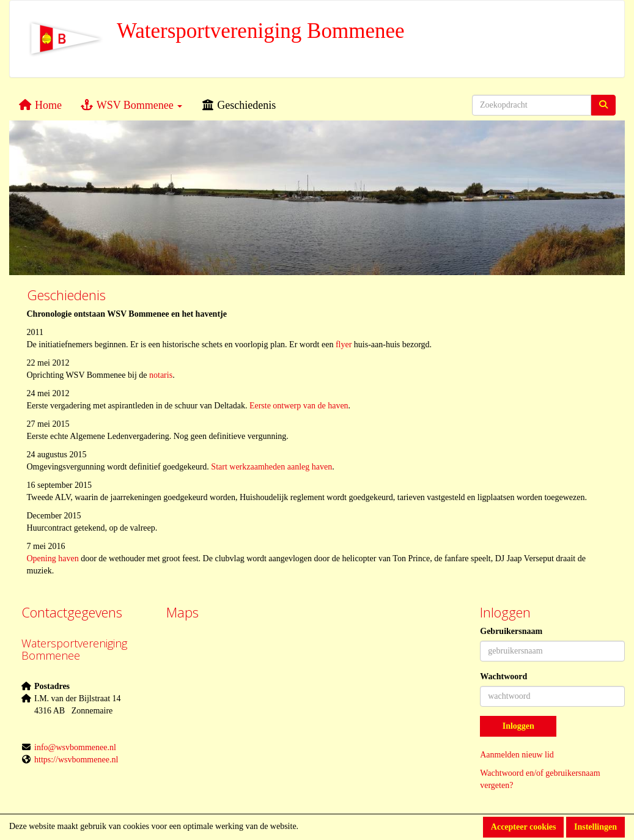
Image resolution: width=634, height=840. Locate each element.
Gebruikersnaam (511, 631)
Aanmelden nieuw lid (517, 755)
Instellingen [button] (595, 827)
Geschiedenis (238, 105)
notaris (161, 375)
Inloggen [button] (518, 726)
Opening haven (53, 558)
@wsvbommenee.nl (75, 747)
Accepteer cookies (524, 827)
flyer (344, 344)
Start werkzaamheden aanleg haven (271, 467)
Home (40, 105)
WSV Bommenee (131, 105)
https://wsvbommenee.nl (76, 760)
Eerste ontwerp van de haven (299, 406)
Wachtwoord (503, 676)
